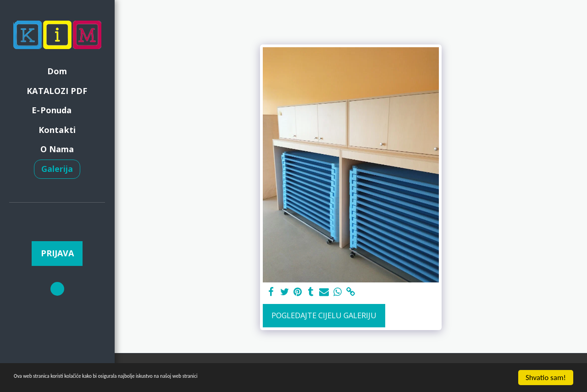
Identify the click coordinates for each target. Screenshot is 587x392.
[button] (57, 215)
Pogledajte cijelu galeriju (324, 315)
